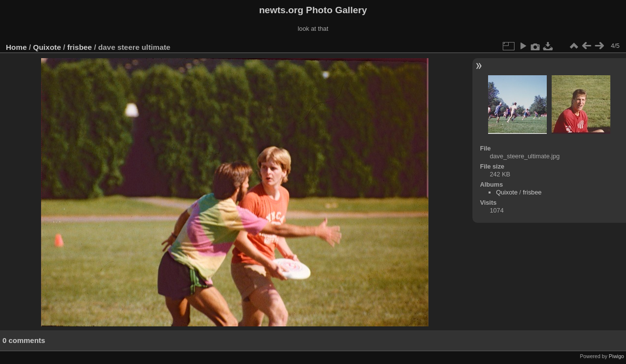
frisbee (80, 47)
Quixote (47, 47)
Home (16, 47)
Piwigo (616, 356)
